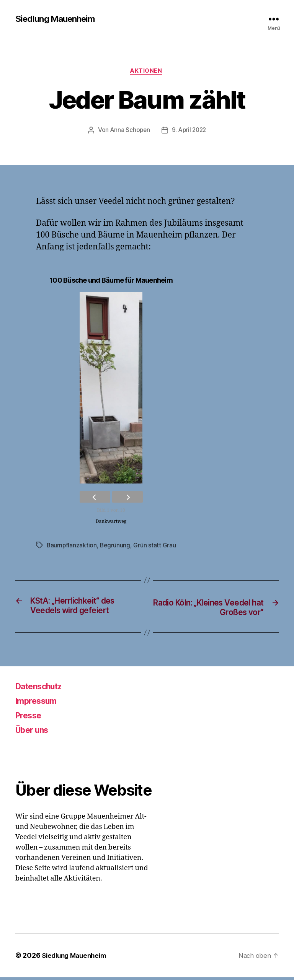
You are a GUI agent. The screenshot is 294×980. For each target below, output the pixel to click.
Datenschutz (43, 689)
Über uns (35, 733)
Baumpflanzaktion (72, 547)
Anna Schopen (129, 132)
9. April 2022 (189, 132)
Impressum (39, 704)
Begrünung (116, 547)
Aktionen (147, 72)
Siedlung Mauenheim (58, 19)
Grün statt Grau (156, 547)
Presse (30, 718)
